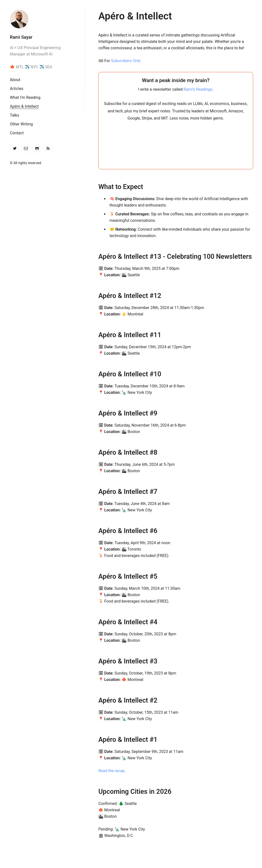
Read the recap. (112, 771)
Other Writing (21, 124)
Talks (15, 115)
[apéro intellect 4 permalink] (87, 622)
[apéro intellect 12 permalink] (87, 296)
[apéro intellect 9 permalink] (87, 413)
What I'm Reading (25, 97)
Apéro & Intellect (24, 106)
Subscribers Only (126, 61)
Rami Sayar (21, 37)
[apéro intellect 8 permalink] (87, 453)
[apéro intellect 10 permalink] (87, 374)
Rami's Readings (198, 89)
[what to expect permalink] (87, 187)
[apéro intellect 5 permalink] (87, 577)
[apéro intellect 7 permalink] (87, 492)
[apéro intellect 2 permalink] (87, 701)
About (15, 80)
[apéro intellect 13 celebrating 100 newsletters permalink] (87, 257)
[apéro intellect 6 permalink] (87, 531)
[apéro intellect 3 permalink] (87, 661)
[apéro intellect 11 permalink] (87, 335)
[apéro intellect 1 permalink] (87, 740)
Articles (17, 89)
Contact (17, 133)
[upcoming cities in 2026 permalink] (87, 792)
